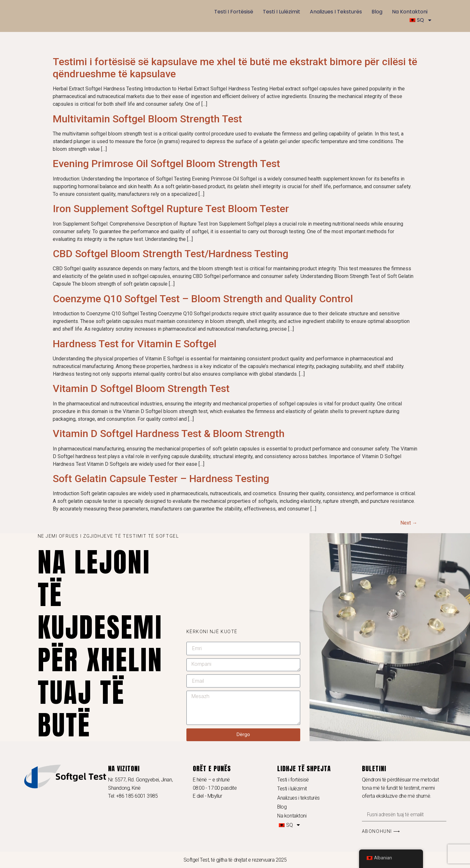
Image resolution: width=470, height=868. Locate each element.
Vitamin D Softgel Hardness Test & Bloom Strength (169, 434)
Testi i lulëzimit (282, 12)
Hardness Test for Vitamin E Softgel (135, 344)
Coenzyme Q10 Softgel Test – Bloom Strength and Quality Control (203, 299)
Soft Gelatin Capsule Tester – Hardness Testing (161, 479)
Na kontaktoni (410, 12)
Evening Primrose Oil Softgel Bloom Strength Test (166, 164)
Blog (377, 12)
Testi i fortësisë (234, 12)
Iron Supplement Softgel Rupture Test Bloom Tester (171, 209)
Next (409, 523)
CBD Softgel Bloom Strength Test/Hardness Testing (171, 254)
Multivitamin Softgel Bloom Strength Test (147, 119)
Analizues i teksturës (336, 12)
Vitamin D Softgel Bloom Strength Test (141, 388)
